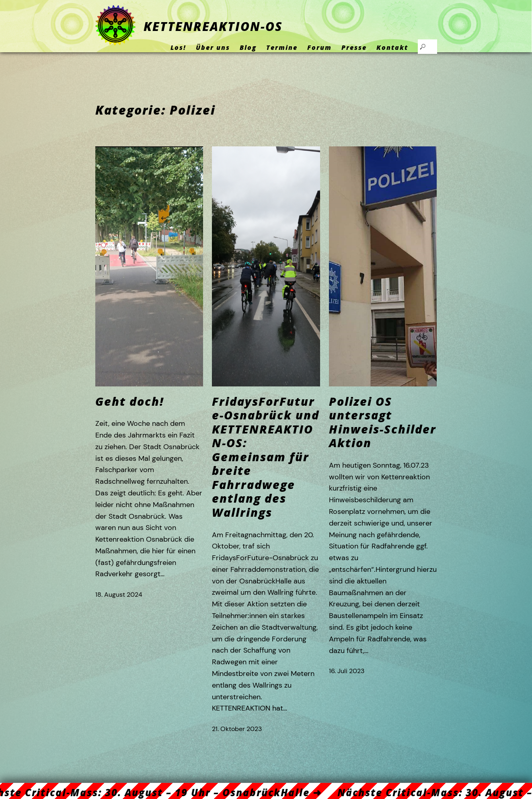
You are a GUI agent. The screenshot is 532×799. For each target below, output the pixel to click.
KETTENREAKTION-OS (213, 26)
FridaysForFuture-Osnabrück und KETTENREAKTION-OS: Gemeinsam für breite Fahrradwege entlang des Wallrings (266, 457)
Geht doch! (130, 402)
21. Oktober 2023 (237, 729)
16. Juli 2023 (347, 671)
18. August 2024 (119, 595)
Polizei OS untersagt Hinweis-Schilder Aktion (383, 422)
